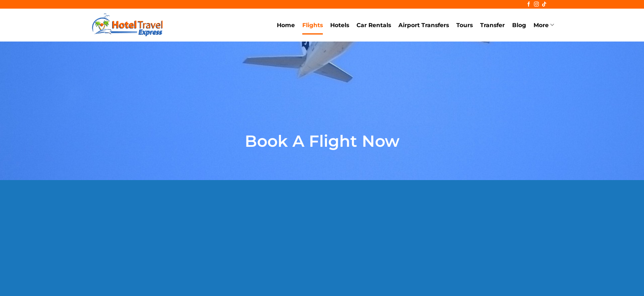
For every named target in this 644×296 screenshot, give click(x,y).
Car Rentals (374, 25)
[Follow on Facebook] (529, 5)
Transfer (492, 25)
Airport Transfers (424, 25)
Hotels (340, 25)
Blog (519, 25)
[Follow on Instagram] (536, 5)
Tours (465, 25)
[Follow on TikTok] (544, 5)
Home (286, 25)
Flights (313, 25)
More (544, 25)
